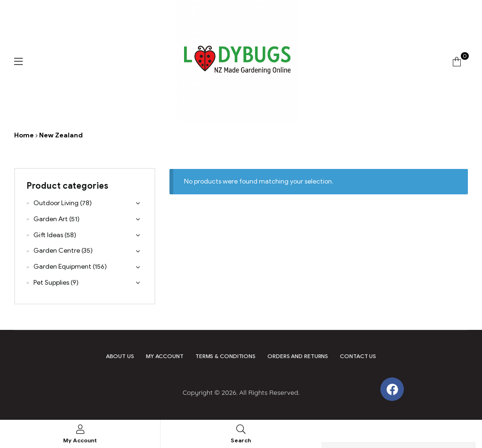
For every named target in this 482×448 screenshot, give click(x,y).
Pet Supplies (51, 283)
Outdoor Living (56, 203)
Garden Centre (57, 251)
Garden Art (51, 219)
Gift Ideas (48, 235)
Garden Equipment (62, 267)
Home (24, 135)
